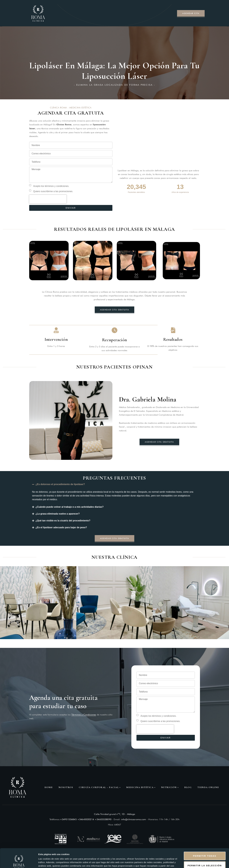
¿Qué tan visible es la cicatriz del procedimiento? (63, 521)
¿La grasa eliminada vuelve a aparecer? (58, 514)
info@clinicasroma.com (134, 819)
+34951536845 (68, 819)
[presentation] (48, 199)
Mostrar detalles (158, 862)
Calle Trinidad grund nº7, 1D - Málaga (114, 814)
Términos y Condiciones (84, 715)
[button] (115, 484)
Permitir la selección (205, 849)
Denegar (205, 858)
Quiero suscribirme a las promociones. (53, 191)
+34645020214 (86, 819)
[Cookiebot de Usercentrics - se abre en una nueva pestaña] (19, 862)
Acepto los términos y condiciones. (51, 186)
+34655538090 (103, 819)
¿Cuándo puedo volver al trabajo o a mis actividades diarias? (70, 507)
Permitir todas (205, 839)
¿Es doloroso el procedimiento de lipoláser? (60, 484)
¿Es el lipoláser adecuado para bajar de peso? (61, 527)
